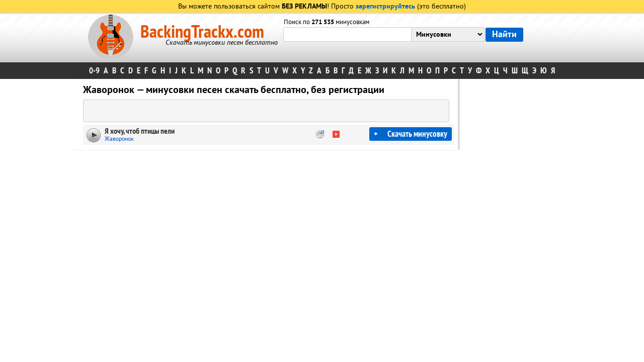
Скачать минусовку (417, 134)
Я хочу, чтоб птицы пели (140, 131)
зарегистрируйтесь (385, 7)
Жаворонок (119, 139)
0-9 (94, 71)
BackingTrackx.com (202, 32)
